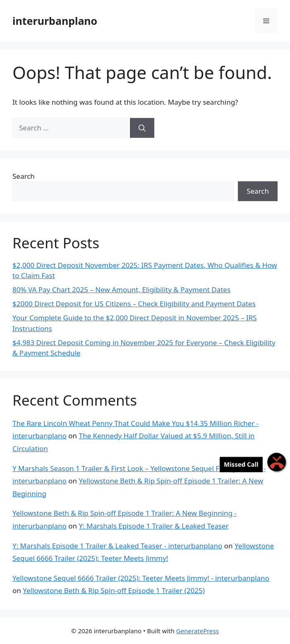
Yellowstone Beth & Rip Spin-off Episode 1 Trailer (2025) (114, 590)
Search (24, 176)
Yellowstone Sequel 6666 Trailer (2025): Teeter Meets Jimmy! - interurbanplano (141, 578)
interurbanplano (55, 21)
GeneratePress (198, 631)
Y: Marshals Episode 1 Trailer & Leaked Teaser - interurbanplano (117, 546)
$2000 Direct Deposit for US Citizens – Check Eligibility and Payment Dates (134, 304)
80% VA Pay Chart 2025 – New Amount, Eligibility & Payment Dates (121, 290)
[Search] (142, 128)
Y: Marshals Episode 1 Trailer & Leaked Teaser (153, 526)
